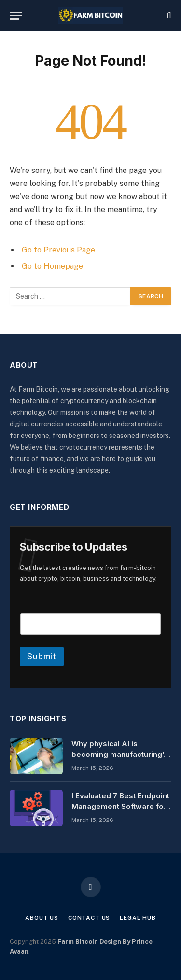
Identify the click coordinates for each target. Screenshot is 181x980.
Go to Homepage (52, 266)
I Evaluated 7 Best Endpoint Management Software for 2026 (120, 806)
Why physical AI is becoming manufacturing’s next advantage (120, 754)
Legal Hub (138, 918)
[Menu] (16, 16)
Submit (42, 656)
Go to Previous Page (58, 250)
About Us (42, 918)
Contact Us (89, 918)
